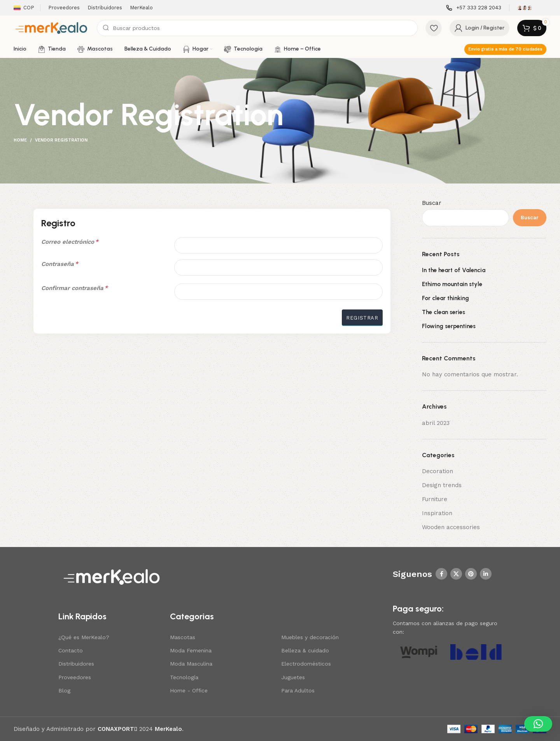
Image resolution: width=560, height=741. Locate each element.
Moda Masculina (191, 664)
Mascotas (183, 637)
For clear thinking (445, 298)
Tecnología (184, 677)
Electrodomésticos (306, 664)
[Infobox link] (474, 8)
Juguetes (293, 677)
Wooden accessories (451, 527)
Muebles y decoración (310, 637)
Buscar (432, 203)
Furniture (435, 499)
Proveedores (75, 677)
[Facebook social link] (441, 574)
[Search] (257, 28)
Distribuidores (76, 664)
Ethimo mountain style (452, 284)
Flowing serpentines (449, 326)
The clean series (444, 312)
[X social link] (456, 574)
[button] (538, 724)
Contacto (71, 650)
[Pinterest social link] (471, 574)
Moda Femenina (191, 650)
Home (20, 140)
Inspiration (437, 513)
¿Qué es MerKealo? (84, 637)
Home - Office (189, 690)
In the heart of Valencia (454, 270)
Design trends (442, 485)
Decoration (437, 471)
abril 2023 (436, 423)
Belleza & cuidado (305, 650)
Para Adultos (298, 690)
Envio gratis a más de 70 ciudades (505, 49)
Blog (64, 690)
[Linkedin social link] (486, 574)
